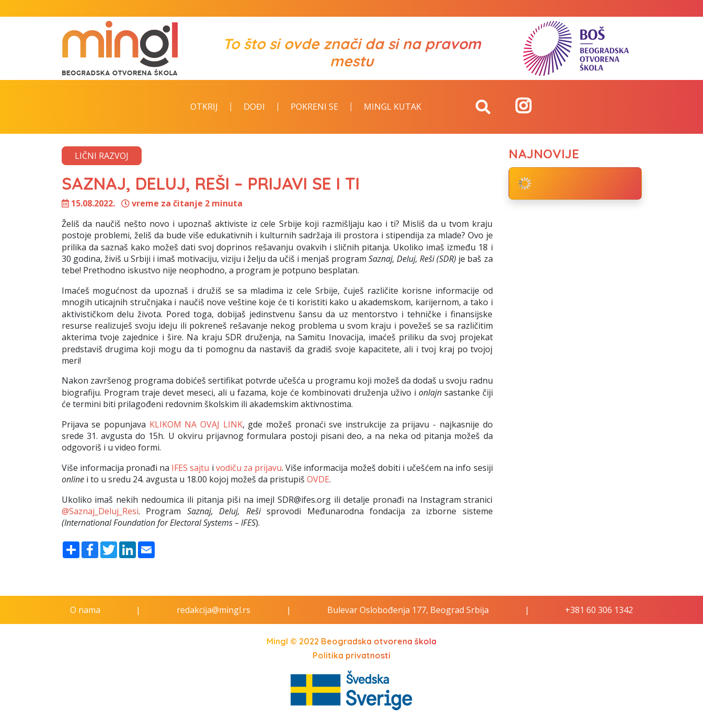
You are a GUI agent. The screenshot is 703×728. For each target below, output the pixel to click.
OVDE (318, 479)
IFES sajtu (190, 468)
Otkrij (204, 107)
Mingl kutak (393, 107)
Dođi (254, 107)
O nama (85, 610)
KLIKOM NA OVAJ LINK (196, 424)
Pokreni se (314, 107)
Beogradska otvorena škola (379, 641)
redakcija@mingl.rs (214, 610)
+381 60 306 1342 (599, 610)
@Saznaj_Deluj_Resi (100, 511)
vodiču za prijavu (249, 468)
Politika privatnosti (351, 655)
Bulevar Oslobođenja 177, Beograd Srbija (408, 610)
